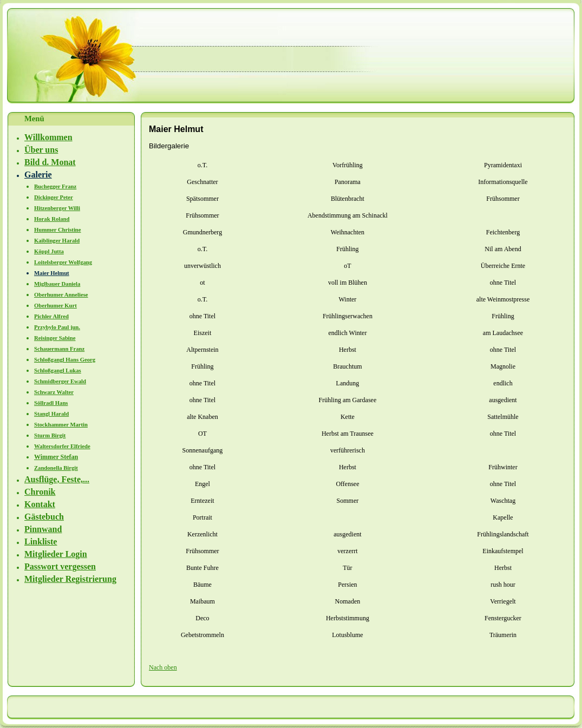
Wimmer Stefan (56, 457)
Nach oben (163, 667)
